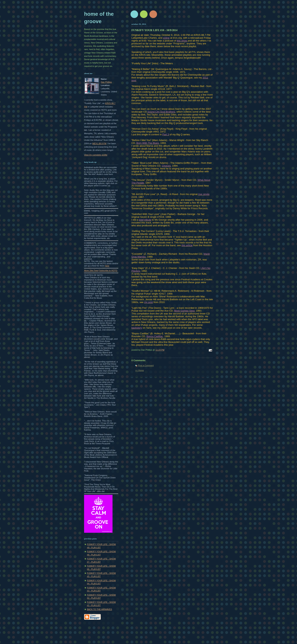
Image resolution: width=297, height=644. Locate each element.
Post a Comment (146, 365)
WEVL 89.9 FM (99, 143)
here (107, 266)
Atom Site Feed (91, 270)
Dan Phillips (106, 82)
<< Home (140, 370)
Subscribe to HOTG (108, 270)
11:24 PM (160, 350)
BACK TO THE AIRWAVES (99, 609)
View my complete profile (96, 155)
